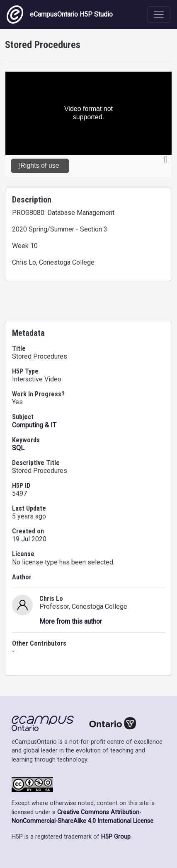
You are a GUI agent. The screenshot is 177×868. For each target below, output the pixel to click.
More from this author (71, 621)
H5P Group (116, 837)
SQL (18, 448)
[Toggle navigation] (159, 14)
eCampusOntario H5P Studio (60, 14)
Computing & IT (34, 425)
